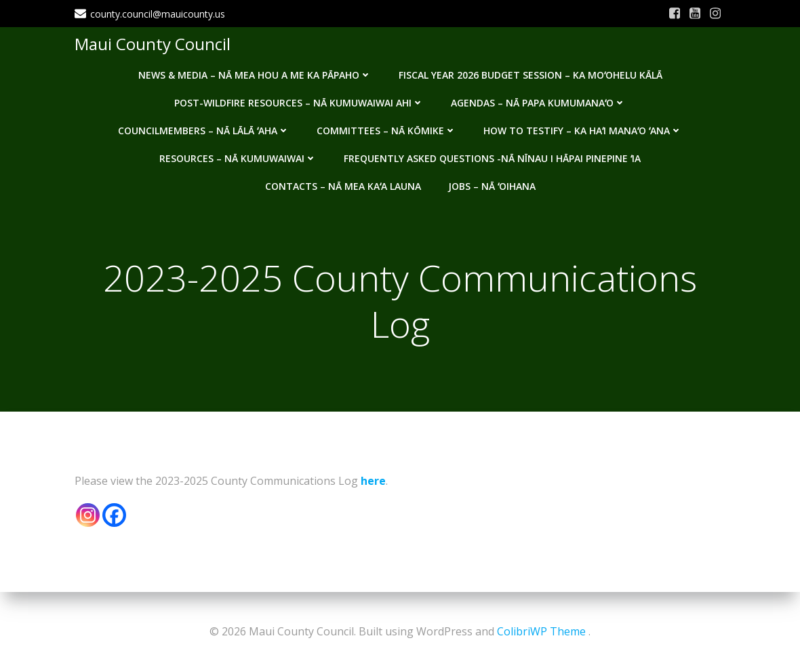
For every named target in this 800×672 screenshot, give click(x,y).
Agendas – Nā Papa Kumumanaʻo (538, 103)
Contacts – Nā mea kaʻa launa (343, 186)
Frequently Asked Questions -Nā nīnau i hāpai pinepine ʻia (492, 158)
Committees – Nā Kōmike (386, 131)
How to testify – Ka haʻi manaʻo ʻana (583, 131)
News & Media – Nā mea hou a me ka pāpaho (255, 75)
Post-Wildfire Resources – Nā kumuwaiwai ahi (299, 103)
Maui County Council (153, 44)
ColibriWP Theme (541, 631)
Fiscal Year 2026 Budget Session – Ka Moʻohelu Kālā (531, 75)
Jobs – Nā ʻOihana (492, 186)
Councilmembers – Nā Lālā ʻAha (204, 131)
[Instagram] (88, 515)
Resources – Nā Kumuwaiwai (238, 158)
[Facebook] (114, 515)
